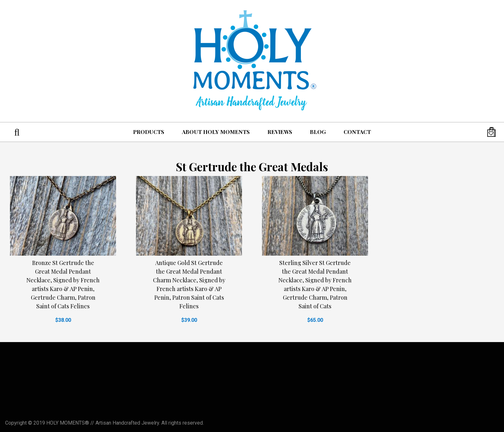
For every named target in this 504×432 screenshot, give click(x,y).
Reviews (280, 132)
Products (149, 132)
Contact (357, 132)
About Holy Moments (216, 132)
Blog (318, 132)
